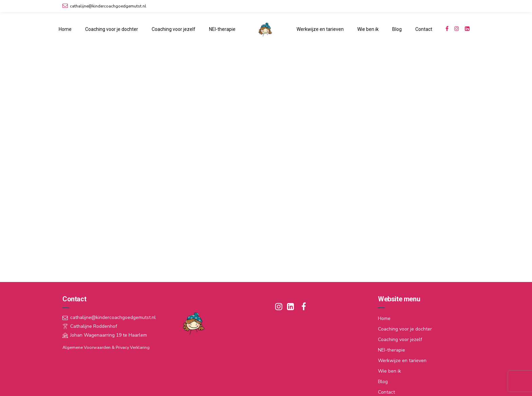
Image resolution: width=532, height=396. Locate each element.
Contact (424, 29)
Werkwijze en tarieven (320, 29)
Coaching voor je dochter (112, 29)
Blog (397, 29)
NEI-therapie (222, 29)
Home (65, 29)
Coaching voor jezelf (174, 29)
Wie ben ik (368, 29)
